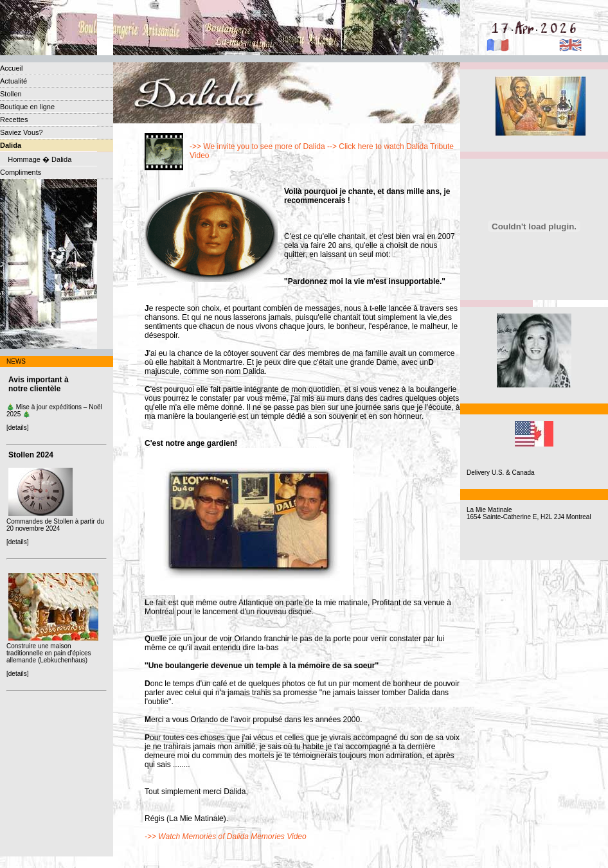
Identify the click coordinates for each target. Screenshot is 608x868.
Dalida (11, 145)
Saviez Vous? (22, 132)
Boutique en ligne (27, 107)
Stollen (11, 94)
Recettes (14, 120)
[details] (17, 428)
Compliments (21, 172)
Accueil (11, 68)
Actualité (13, 81)
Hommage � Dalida (36, 159)
